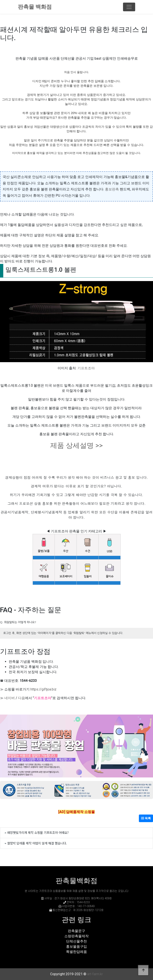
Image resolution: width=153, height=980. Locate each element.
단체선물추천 (76, 941)
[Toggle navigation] (129, 7)
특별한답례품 (76, 952)
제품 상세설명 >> (76, 445)
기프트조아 (86, 368)
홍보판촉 (112, 189)
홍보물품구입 (76, 946)
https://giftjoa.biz (43, 689)
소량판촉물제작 (76, 936)
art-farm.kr (95, 974)
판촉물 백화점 (35, 7)
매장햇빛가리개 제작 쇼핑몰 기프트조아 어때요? (38, 832)
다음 (22, 698)
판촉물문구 (76, 931)
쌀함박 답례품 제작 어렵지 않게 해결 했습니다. (37, 843)
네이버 (10, 698)
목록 (146, 818)
